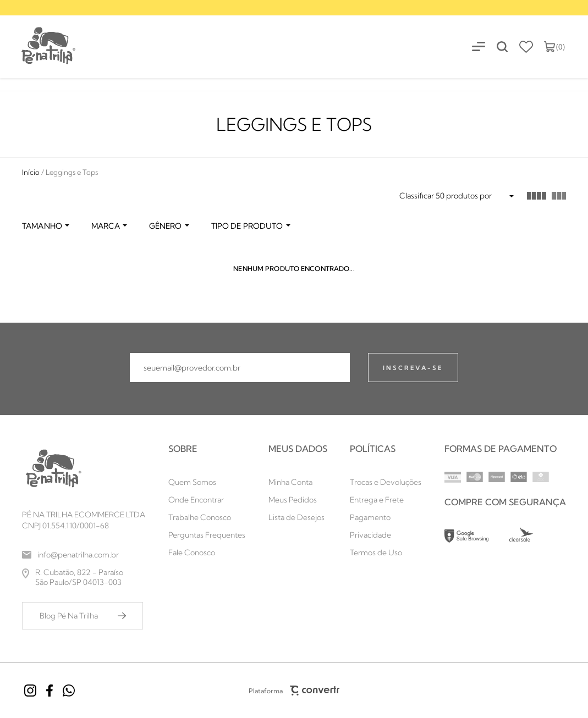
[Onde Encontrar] (207, 500)
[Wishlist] (526, 47)
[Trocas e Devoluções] (386, 482)
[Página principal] (39, 46)
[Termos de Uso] (386, 553)
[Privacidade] (386, 535)
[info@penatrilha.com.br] (84, 555)
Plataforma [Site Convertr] (294, 691)
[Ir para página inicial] (31, 172)
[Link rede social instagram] (30, 691)
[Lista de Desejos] (298, 517)
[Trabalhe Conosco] (207, 517)
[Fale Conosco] (207, 553)
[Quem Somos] (207, 482)
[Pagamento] (386, 517)
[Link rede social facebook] (50, 691)
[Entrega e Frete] (386, 500)
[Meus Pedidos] (298, 500)
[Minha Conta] (298, 482)
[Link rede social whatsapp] (69, 691)
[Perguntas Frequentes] (207, 535)
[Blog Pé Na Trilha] (83, 616)
